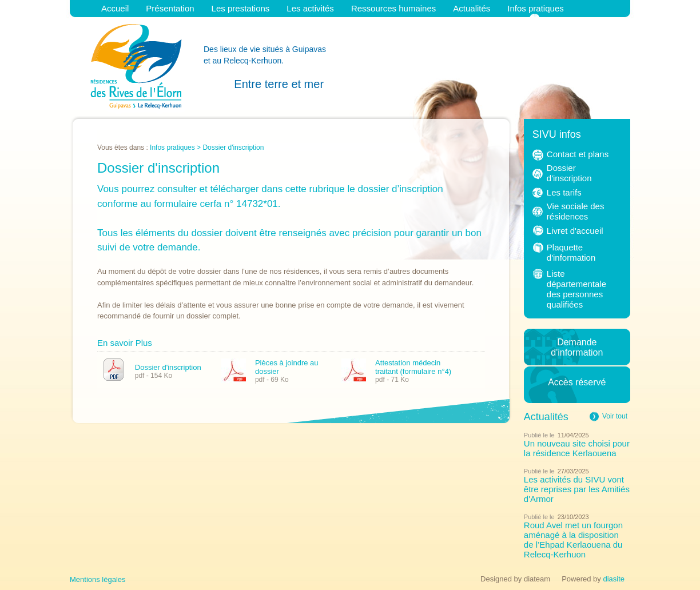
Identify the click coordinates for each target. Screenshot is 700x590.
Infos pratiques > (176, 147)
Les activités (310, 8)
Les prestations (241, 8)
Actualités (472, 8)
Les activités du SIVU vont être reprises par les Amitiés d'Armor (577, 489)
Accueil (115, 8)
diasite (614, 579)
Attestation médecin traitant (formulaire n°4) (413, 367)
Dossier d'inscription (168, 367)
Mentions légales (98, 579)
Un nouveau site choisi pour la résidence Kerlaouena (577, 448)
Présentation (170, 8)
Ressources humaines (393, 8)
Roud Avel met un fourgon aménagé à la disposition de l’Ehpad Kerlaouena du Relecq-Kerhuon (573, 540)
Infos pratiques (535, 8)
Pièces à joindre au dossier (287, 367)
